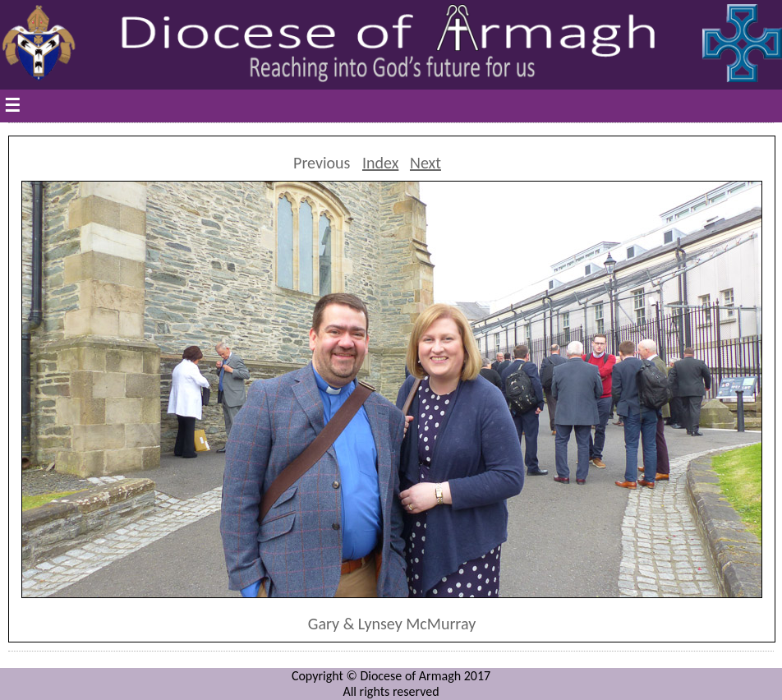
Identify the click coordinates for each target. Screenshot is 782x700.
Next (425, 163)
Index (380, 163)
